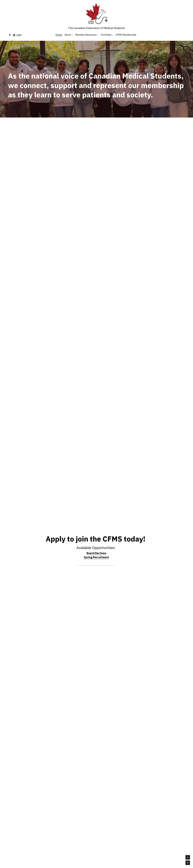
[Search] (10, 35)
